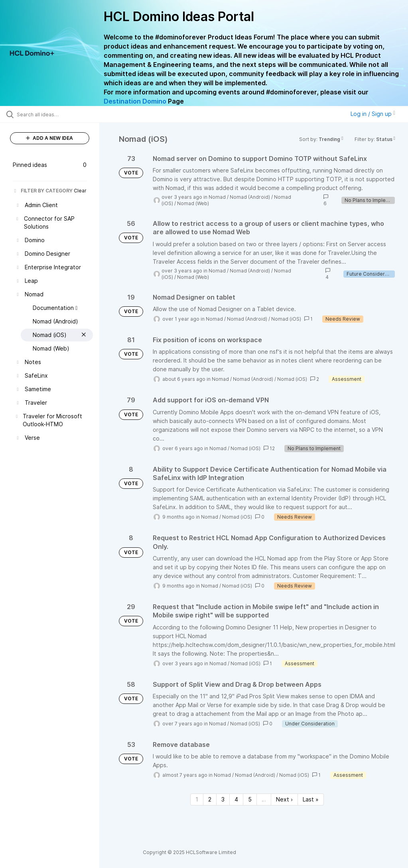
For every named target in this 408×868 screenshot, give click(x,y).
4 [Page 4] (236, 799)
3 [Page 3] (223, 799)
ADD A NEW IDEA (49, 138)
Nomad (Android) (250, 197)
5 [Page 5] (250, 799)
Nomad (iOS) (286, 319)
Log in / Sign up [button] (373, 114)
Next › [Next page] (284, 799)
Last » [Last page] (311, 799)
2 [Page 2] (210, 799)
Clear (80, 191)
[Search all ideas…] (54, 114)
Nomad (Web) (193, 203)
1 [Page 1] (197, 799)
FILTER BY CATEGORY (43, 191)
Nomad (217, 197)
